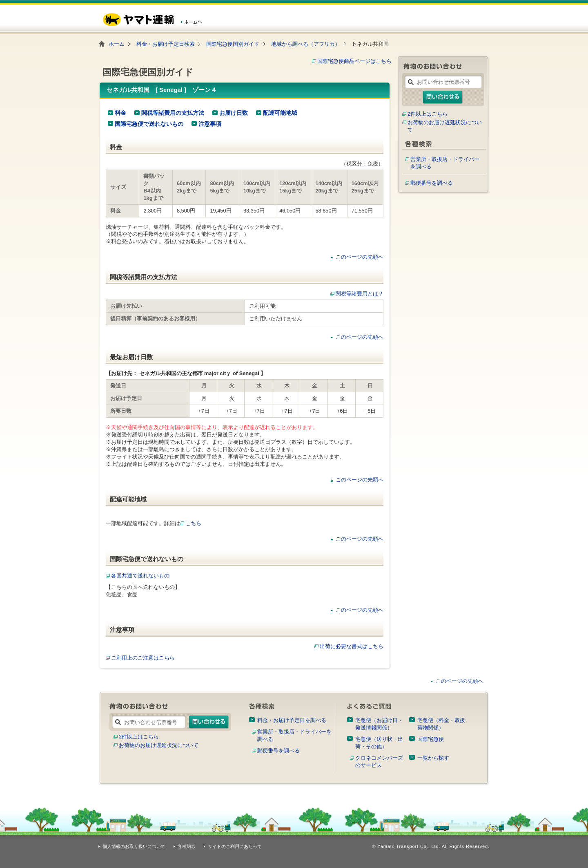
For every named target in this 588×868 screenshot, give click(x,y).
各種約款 (187, 846)
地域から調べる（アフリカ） (306, 44)
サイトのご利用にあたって (235, 846)
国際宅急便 (431, 739)
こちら (193, 523)
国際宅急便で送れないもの (149, 124)
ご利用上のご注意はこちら (140, 658)
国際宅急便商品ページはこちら (354, 61)
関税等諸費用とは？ (360, 294)
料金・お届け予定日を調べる (292, 720)
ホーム (117, 44)
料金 (120, 113)
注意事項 (210, 124)
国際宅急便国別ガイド (233, 44)
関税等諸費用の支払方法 (173, 113)
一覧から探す (433, 758)
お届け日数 (234, 113)
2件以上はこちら (428, 114)
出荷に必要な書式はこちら (352, 646)
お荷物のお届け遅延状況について (159, 745)
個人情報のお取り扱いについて (134, 846)
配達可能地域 (280, 113)
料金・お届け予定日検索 (166, 44)
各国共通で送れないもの (138, 576)
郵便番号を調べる (432, 183)
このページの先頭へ (360, 257)
